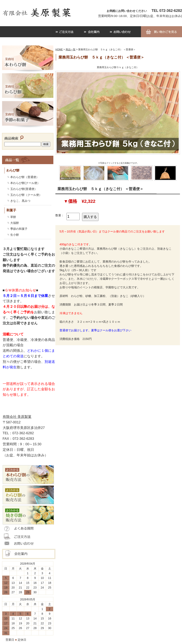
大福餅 (15, 223)
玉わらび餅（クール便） (26, 195)
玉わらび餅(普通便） (24, 189)
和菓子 (11, 210)
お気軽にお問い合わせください (127, 11)
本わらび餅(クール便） (25, 183)
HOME (59, 50)
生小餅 (15, 235)
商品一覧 (71, 50)
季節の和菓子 (19, 229)
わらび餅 (13, 170)
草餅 (13, 217)
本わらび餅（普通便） (25, 177)
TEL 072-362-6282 (167, 11)
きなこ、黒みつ (20, 201)
